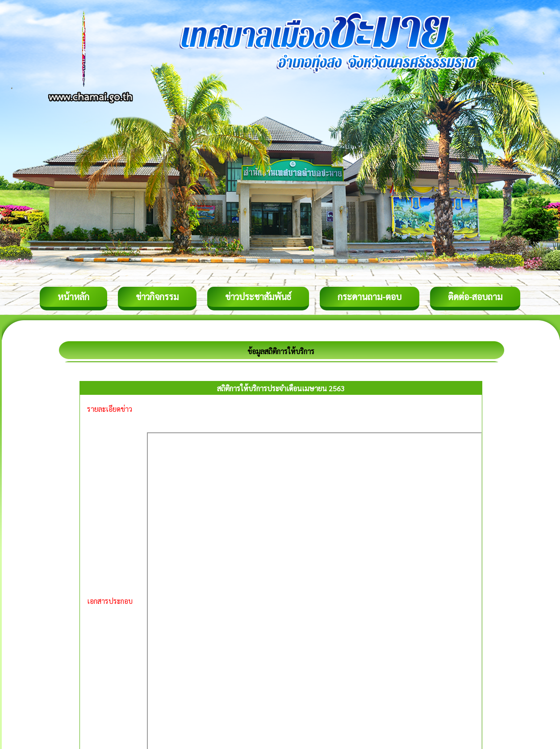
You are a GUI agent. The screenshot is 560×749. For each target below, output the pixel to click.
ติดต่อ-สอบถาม (475, 297)
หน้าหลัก (73, 297)
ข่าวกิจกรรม (157, 297)
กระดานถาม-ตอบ (370, 297)
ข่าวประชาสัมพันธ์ (258, 297)
